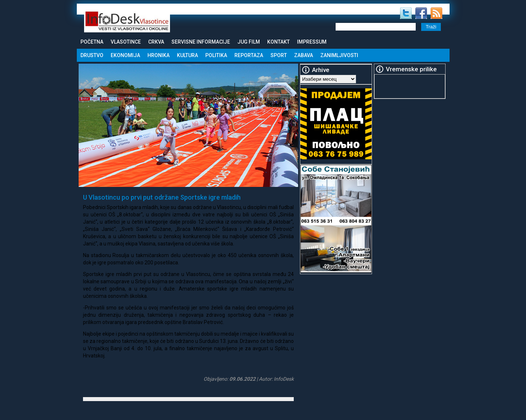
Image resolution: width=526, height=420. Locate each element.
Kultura (187, 55)
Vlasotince (126, 42)
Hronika (159, 55)
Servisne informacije (201, 42)
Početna (92, 42)
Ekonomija (125, 55)
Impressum (312, 42)
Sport (279, 55)
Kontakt (278, 42)
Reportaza (249, 55)
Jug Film (249, 42)
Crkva (156, 42)
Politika (216, 55)
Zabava (304, 55)
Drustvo (92, 55)
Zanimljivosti (339, 55)
